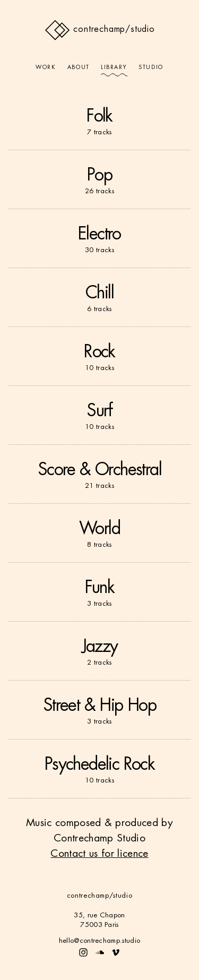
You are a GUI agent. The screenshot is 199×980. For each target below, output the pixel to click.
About (79, 67)
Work (46, 67)
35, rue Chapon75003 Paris (99, 920)
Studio (151, 67)
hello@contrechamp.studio (100, 940)
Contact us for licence (99, 853)
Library (114, 67)
